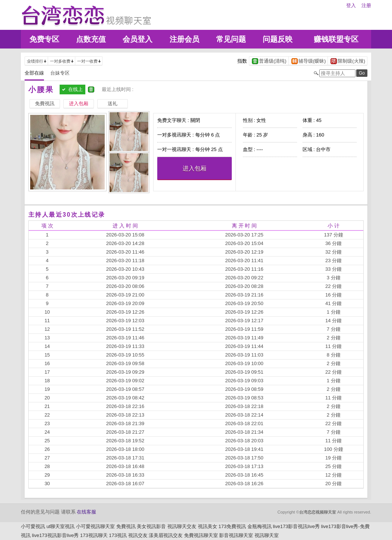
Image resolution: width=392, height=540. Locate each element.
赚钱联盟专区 (336, 39)
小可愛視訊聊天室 (95, 526)
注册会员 (184, 39)
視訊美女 (208, 526)
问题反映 (278, 39)
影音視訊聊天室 (236, 535)
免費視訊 (126, 526)
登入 (351, 5)
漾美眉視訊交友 (166, 535)
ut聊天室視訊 (61, 526)
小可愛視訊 (33, 526)
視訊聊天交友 (182, 526)
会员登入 (137, 39)
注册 (366, 5)
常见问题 (231, 39)
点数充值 (91, 39)
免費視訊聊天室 (201, 535)
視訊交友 (138, 535)
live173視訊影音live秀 (56, 535)
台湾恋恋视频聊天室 (318, 512)
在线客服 (86, 512)
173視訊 (118, 535)
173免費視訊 (232, 526)
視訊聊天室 (267, 535)
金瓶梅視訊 (260, 526)
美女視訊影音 (151, 526)
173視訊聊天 (94, 535)
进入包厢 (195, 168)
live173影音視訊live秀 (296, 526)
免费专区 (44, 39)
